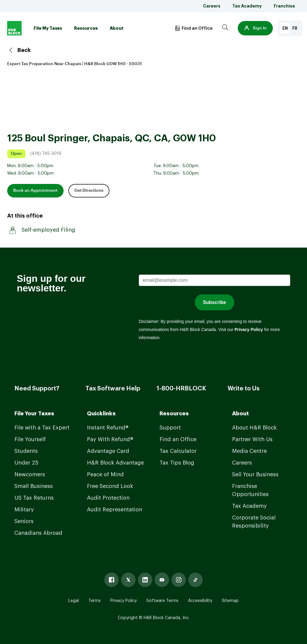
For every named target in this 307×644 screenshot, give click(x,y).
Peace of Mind (105, 474)
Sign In (255, 28)
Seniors (24, 521)
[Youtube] (162, 580)
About (117, 28)
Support (170, 428)
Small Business (34, 486)
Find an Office (178, 439)
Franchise (284, 6)
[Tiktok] (195, 580)
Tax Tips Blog (177, 463)
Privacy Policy (124, 601)
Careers (212, 6)
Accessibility (200, 601)
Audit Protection (108, 498)
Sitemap (230, 601)
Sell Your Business (255, 474)
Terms (95, 601)
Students (26, 451)
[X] (128, 580)
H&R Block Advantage (115, 463)
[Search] (225, 28)
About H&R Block (254, 428)
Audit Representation (115, 510)
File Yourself (30, 439)
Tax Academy (247, 6)
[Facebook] (112, 580)
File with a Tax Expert (42, 428)
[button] (255, 28)
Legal (74, 601)
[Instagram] (179, 580)
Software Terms (162, 601)
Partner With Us (252, 439)
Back (19, 50)
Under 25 (26, 463)
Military (24, 510)
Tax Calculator (178, 451)
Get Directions (89, 191)
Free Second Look (110, 486)
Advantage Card (108, 451)
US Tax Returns (34, 498)
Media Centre (249, 451)
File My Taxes (48, 28)
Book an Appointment (35, 191)
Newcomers (30, 474)
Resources (86, 28)
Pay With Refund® (110, 439)
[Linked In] (145, 580)
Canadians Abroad (38, 533)
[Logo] (14, 28)
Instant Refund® (108, 428)
